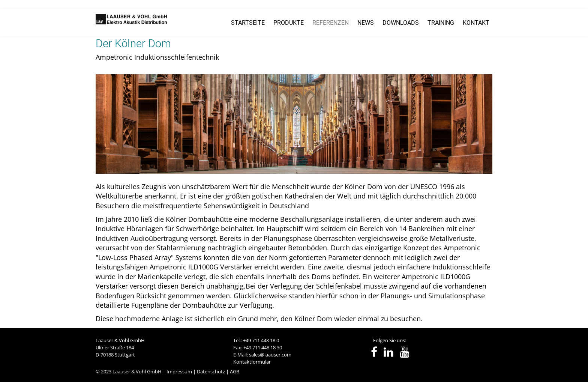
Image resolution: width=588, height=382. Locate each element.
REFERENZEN (331, 23)
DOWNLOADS (401, 23)
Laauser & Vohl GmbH (137, 371)
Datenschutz (211, 371)
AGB (235, 371)
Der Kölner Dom (133, 44)
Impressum (179, 371)
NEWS (366, 23)
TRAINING (441, 23)
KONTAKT (476, 23)
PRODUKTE (289, 23)
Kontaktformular (252, 362)
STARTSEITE (248, 23)
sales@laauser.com (270, 355)
